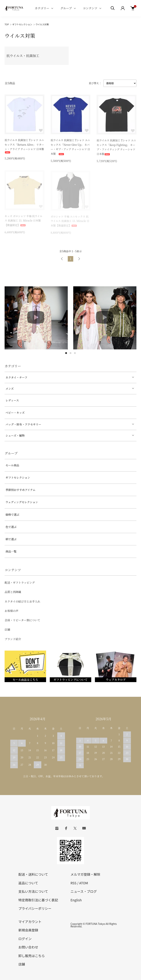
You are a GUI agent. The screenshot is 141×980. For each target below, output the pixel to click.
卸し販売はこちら (32, 956)
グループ (66, 8)
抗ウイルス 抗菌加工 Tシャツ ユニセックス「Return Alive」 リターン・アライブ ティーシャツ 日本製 (24, 146)
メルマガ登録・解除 (85, 874)
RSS (73, 883)
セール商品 (12, 465)
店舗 (7, 629)
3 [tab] (75, 353)
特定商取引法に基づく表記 (38, 900)
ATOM (84, 883)
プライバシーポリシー (35, 908)
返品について (28, 883)
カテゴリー (42, 8)
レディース (12, 400)
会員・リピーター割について (22, 620)
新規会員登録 (28, 930)
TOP (7, 24)
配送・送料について (33, 874)
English (76, 900)
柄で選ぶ (11, 539)
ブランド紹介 (13, 639)
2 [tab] (70, 353)
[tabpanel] (36, 318)
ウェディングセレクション (22, 502)
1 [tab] (66, 353)
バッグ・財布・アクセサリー (23, 424)
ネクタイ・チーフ (16, 377)
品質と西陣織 (13, 592)
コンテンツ (90, 8)
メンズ (10, 389)
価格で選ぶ (12, 514)
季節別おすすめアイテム (20, 490)
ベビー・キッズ (15, 413)
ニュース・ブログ (84, 891)
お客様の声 (11, 611)
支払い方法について (33, 891)
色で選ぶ (11, 527)
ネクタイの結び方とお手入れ (22, 601)
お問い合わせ (28, 947)
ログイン (25, 939)
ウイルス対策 (42, 24)
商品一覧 (11, 551)
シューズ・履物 (15, 435)
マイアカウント (30, 922)
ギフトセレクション (22, 24)
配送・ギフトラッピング (20, 582)
